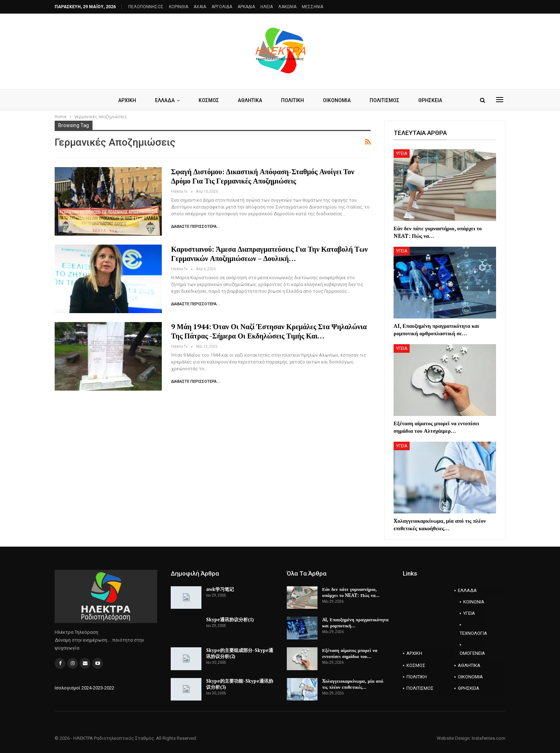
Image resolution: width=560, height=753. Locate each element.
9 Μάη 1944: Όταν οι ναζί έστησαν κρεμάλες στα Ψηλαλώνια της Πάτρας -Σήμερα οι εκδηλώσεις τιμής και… (269, 331)
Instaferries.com (489, 738)
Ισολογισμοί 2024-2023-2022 (84, 688)
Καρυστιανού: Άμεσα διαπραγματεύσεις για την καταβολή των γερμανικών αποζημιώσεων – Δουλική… (269, 254)
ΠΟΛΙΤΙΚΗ (292, 100)
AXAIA (200, 7)
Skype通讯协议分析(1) (230, 619)
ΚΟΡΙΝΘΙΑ (179, 7)
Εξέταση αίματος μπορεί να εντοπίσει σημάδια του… (350, 653)
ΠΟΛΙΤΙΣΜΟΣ (384, 100)
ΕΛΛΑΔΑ (165, 100)
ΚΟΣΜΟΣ (209, 100)
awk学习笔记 (220, 589)
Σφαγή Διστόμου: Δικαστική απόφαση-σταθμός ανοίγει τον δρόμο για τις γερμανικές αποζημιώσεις (263, 176)
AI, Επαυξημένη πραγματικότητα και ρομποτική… (355, 623)
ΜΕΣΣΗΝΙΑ (312, 7)
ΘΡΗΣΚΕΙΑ (430, 100)
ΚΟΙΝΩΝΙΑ (474, 602)
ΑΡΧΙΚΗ (127, 100)
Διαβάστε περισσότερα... (196, 227)
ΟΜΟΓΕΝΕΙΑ (472, 653)
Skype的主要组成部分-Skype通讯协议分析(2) (240, 653)
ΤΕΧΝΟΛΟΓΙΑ (472, 633)
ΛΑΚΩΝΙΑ (287, 7)
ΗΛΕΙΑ (267, 7)
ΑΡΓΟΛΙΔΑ (222, 7)
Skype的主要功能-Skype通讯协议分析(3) (240, 684)
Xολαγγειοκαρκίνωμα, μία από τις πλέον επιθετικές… (353, 684)
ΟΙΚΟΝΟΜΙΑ (337, 100)
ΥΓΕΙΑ (402, 154)
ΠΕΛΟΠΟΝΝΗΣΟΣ (146, 7)
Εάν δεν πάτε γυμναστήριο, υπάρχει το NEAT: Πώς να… (351, 592)
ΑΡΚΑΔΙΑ (246, 7)
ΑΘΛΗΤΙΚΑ (250, 100)
